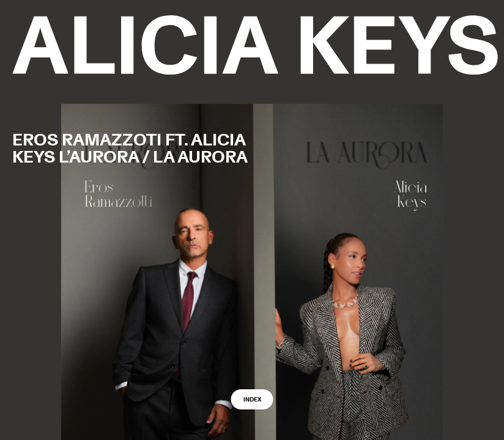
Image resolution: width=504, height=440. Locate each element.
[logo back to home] (255, 45)
